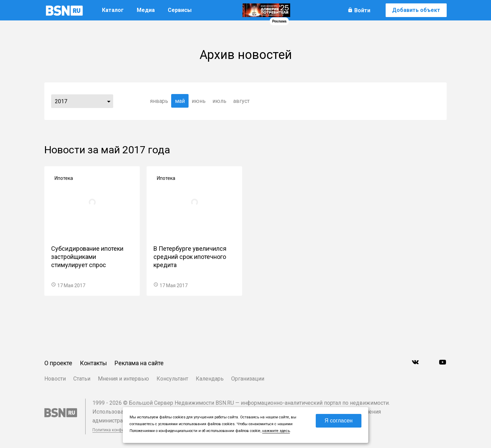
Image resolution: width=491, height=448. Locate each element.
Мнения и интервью (123, 379)
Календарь (210, 379)
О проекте (58, 363)
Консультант (172, 379)
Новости (55, 379)
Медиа (146, 10)
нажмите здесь (276, 431)
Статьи (82, 379)
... (109, 101)
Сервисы (180, 10)
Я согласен (339, 421)
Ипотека (64, 178)
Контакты (93, 363)
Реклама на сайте (139, 363)
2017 (61, 101)
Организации (248, 379)
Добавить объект (416, 10)
